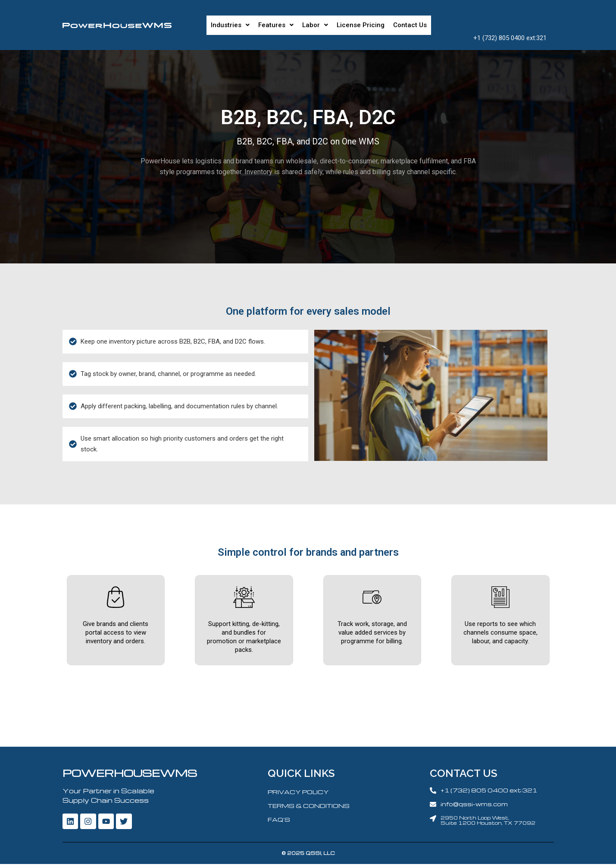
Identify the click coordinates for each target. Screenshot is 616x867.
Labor (315, 25)
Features (276, 25)
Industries (230, 25)
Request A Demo (510, 20)
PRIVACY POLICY (298, 793)
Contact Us (410, 25)
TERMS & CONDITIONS (309, 807)
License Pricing (361, 25)
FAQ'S (279, 821)
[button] (230, 25)
